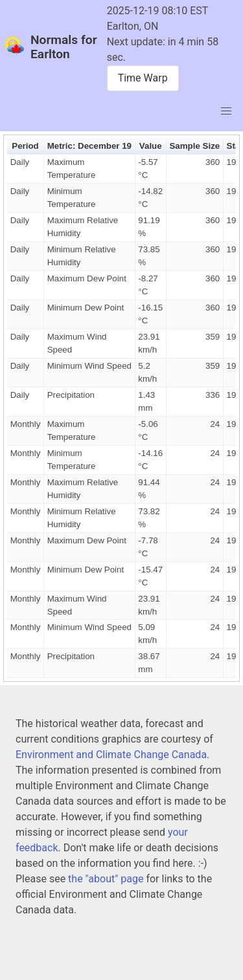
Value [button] (151, 146)
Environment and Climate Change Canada (111, 755)
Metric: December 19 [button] (89, 146)
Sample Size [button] (194, 146)
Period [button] (25, 146)
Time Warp (143, 78)
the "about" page (106, 879)
